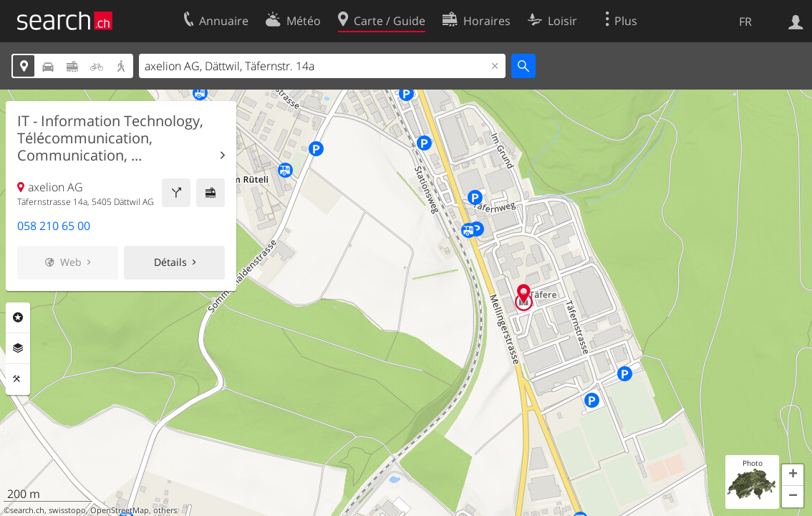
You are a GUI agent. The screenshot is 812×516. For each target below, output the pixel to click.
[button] (793, 475)
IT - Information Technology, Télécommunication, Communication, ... (110, 138)
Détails (170, 262)
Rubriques (18, 317)
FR (745, 21)
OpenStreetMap (120, 510)
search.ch (27, 510)
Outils (18, 379)
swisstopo (67, 510)
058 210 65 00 (54, 226)
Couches (18, 348)
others (165, 510)
